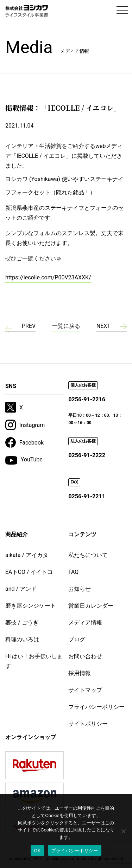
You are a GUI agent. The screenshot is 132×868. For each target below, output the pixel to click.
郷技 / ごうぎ (22, 623)
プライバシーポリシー (96, 707)
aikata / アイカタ (27, 555)
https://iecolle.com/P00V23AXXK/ (48, 277)
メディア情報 (85, 623)
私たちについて (88, 555)
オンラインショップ (31, 737)
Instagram (25, 425)
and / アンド (21, 589)
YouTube (24, 460)
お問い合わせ (85, 656)
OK (37, 851)
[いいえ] (123, 831)
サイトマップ (85, 690)
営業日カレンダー (91, 606)
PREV (29, 326)
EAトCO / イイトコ (29, 572)
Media (47, 47)
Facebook (24, 442)
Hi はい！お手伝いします (34, 661)
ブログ (77, 639)
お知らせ (80, 589)
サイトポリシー (88, 724)
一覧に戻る (66, 326)
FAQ (73, 572)
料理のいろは (22, 639)
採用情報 (80, 673)
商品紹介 (17, 534)
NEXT (103, 326)
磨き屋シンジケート (31, 606)
